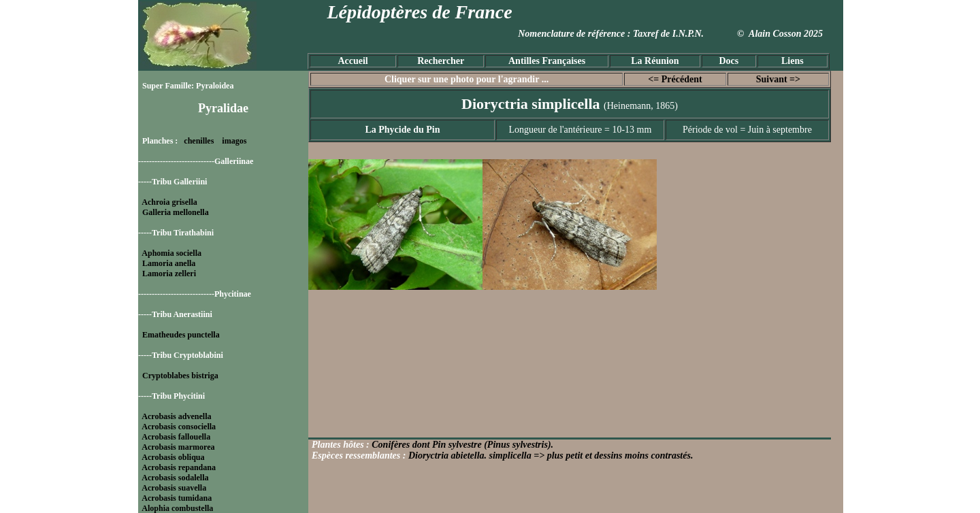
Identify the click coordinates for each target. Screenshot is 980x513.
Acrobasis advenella (176, 416)
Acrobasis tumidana (177, 498)
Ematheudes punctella (181, 335)
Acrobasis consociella (179, 427)
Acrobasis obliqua (173, 457)
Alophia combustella (177, 508)
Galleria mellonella (176, 212)
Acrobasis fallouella (176, 437)
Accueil (353, 61)
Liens (793, 61)
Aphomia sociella (171, 253)
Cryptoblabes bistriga (180, 376)
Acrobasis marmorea (178, 447)
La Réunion (655, 61)
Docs (729, 61)
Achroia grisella (169, 202)
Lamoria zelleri (169, 274)
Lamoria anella (169, 263)
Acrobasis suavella (174, 488)
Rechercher (441, 61)
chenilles (199, 141)
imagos (234, 141)
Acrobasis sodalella (175, 478)
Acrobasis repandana (179, 467)
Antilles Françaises (547, 61)
